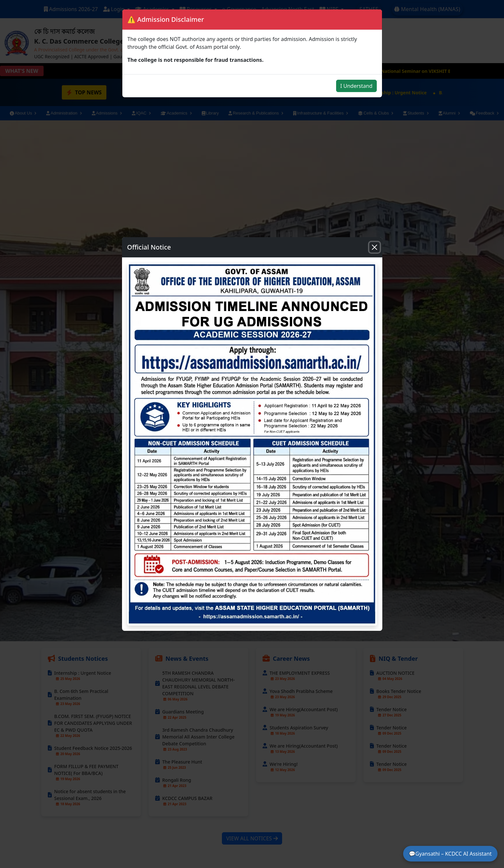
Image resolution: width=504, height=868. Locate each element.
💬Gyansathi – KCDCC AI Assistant (450, 854)
